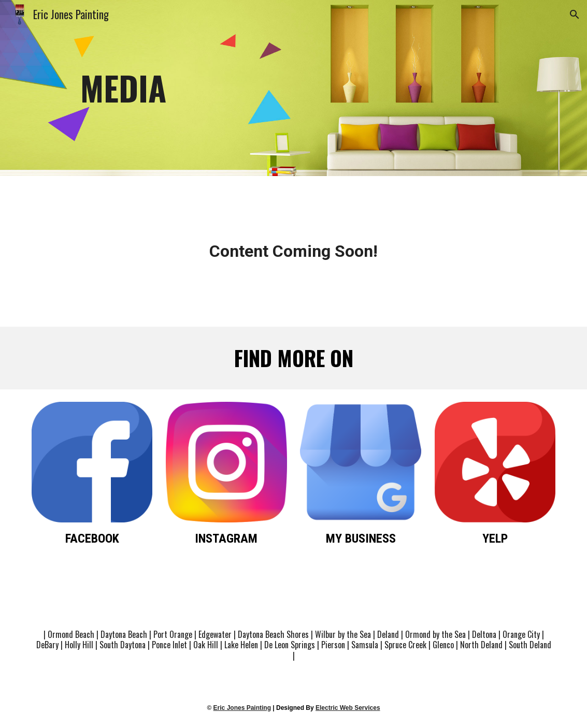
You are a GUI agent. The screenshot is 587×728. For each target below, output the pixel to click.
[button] (575, 14)
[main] (293, 88)
